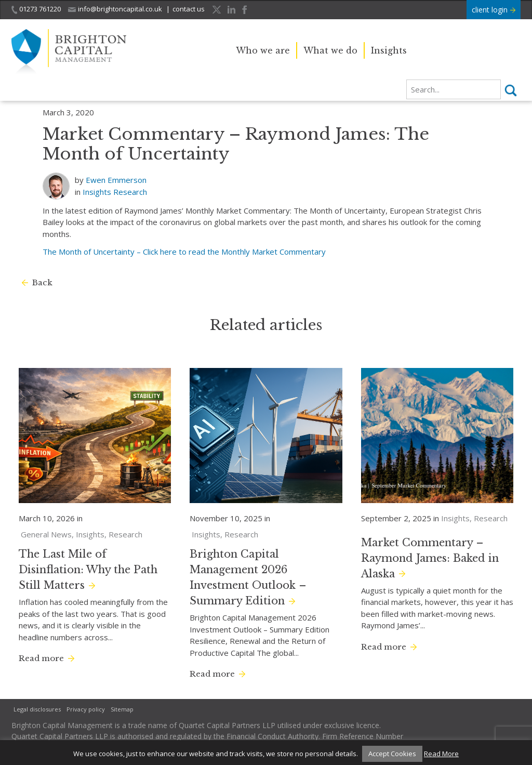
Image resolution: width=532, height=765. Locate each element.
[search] (454, 89)
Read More (441, 754)
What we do (330, 50)
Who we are (263, 50)
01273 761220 (36, 9)
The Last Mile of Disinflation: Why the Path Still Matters (88, 570)
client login (494, 10)
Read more (41, 658)
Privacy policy (86, 709)
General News (46, 534)
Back (42, 282)
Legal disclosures (37, 709)
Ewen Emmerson (116, 180)
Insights (389, 50)
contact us (189, 9)
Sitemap (122, 709)
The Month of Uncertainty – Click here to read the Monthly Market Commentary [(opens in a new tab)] (184, 252)
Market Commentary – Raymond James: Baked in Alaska (430, 558)
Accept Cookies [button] (392, 754)
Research (130, 192)
